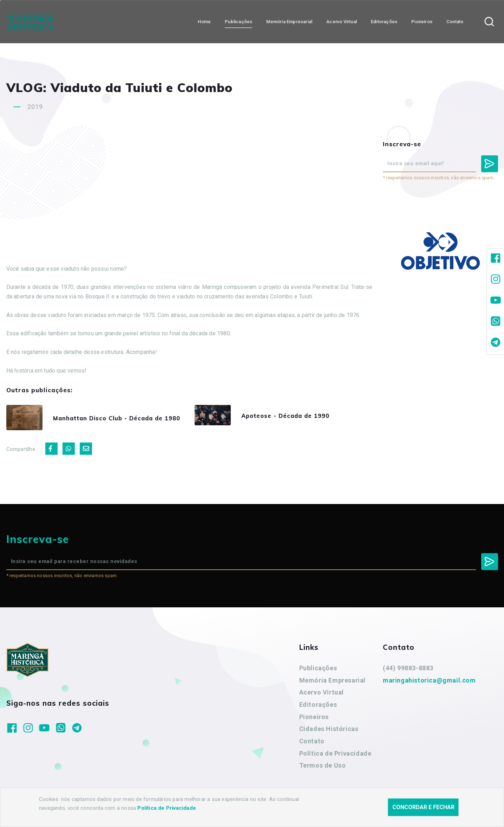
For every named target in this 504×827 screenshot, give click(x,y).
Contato (312, 744)
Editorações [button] (384, 21)
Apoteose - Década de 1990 (293, 417)
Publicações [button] (238, 21)
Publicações (318, 670)
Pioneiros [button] (422, 21)
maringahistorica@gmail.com (429, 682)
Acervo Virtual (322, 695)
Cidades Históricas (329, 731)
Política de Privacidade (335, 755)
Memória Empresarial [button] (289, 21)
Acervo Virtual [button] (342, 21)
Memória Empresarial (332, 682)
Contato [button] (455, 21)
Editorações (318, 707)
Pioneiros (314, 719)
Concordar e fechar (423, 807)
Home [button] (204, 21)
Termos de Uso (323, 768)
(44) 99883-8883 (408, 670)
